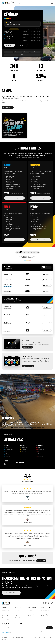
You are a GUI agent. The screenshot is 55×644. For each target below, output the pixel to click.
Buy (47, 274)
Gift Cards (30, 616)
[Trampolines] (20, 427)
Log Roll (23, 450)
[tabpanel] (32, 36)
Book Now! (18, 198)
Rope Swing (24, 452)
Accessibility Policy (34, 638)
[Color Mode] (3, 638)
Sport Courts (8, 456)
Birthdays (18, 52)
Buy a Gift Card (27, 347)
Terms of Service (5, 632)
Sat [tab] (34, 252)
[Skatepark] (12, 427)
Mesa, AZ (4, 618)
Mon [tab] (17, 252)
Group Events (44, 612)
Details (8, 308)
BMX (39, 454)
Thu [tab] (28, 252)
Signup (50, 628)
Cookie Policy (42, 638)
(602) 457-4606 (9, 37)
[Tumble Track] (15, 427)
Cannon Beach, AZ (6, 612)
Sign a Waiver (23, 46)
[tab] (30, 29)
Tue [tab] (21, 252)
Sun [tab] (38, 252)
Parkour (39, 447)
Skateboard (40, 450)
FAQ (16, 616)
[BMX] (38, 427)
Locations (8, 12)
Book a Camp (8, 108)
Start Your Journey (11, 593)
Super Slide (24, 447)
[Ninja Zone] (17, 427)
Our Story (17, 610)
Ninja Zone (8, 452)
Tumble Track (9, 450)
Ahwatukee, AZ (5, 610)
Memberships (35, 52)
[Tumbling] (40, 427)
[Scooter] (35, 427)
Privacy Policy (46, 631)
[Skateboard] (33, 427)
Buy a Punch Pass (28, 366)
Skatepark (8, 447)
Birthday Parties (45, 610)
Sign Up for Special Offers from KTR (12, 624)
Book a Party (8, 39)
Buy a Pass (10, 46)
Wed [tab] (24, 252)
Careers (17, 612)
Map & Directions (9, 35)
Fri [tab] (31, 252)
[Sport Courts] (22, 427)
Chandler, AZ (5, 614)
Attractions (8, 52)
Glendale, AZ (5, 616)
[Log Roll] (27, 427)
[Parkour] (30, 427)
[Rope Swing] (43, 427)
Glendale (15, 3)
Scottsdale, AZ (5, 620)
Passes (22, 55)
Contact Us (17, 618)
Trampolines (8, 454)
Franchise (17, 614)
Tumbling (40, 456)
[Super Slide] (25, 427)
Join (47, 307)
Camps (26, 52)
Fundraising (44, 614)
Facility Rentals (45, 616)
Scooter (39, 452)
